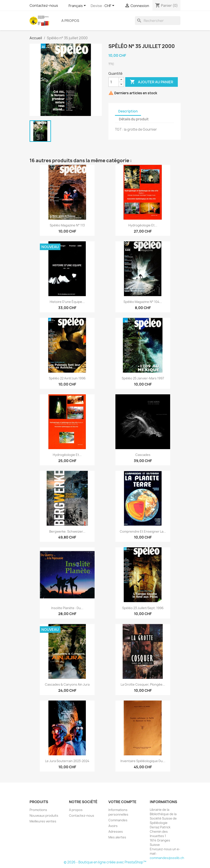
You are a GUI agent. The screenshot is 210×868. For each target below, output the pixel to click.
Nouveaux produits (44, 816)
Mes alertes (117, 837)
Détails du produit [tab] (134, 119)
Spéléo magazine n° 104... (143, 302)
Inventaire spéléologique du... (143, 761)
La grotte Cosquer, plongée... (143, 684)
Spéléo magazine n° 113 (67, 225)
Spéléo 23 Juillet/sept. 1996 (143, 608)
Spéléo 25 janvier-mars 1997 (143, 378)
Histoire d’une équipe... (67, 302)
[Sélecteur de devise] (110, 6)
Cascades (143, 455)
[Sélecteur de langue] (78, 6)
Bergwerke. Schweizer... (67, 531)
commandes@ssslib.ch (167, 858)
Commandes (118, 820)
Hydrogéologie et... (143, 225)
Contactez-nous (44, 5)
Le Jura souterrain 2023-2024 (67, 761)
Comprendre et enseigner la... (143, 531)
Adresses (116, 832)
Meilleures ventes (43, 821)
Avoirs (113, 826)
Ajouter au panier (152, 82)
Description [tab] (128, 111)
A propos (70, 21)
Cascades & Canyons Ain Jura (67, 684)
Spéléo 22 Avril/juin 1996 (67, 378)
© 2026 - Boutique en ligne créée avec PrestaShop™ (105, 862)
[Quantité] (114, 82)
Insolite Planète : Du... (67, 608)
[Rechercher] (158, 21)
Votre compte (122, 802)
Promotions (38, 810)
